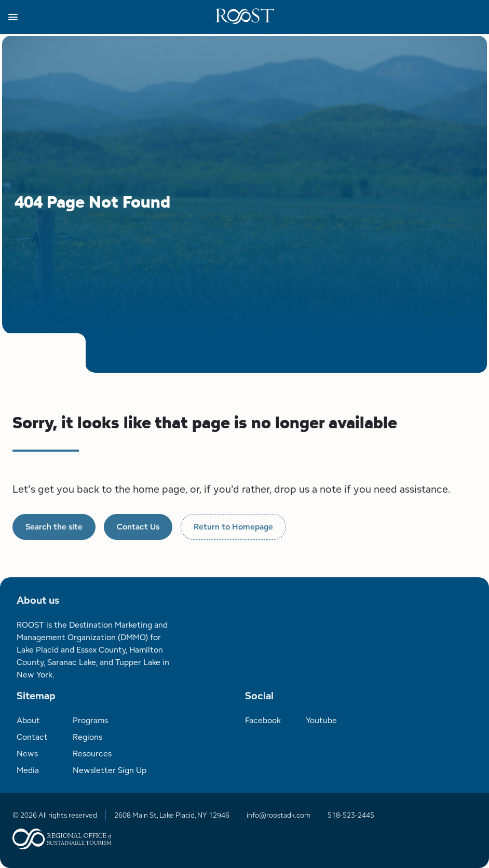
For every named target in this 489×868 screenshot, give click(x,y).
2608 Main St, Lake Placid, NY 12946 (172, 815)
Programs (90, 720)
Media (28, 770)
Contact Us (138, 527)
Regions (87, 737)
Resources (92, 754)
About (28, 720)
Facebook (263, 720)
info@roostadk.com (279, 815)
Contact (32, 737)
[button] (112, 17)
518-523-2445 (351, 815)
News (27, 754)
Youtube (321, 720)
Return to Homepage (233, 527)
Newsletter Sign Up (110, 770)
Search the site (54, 527)
